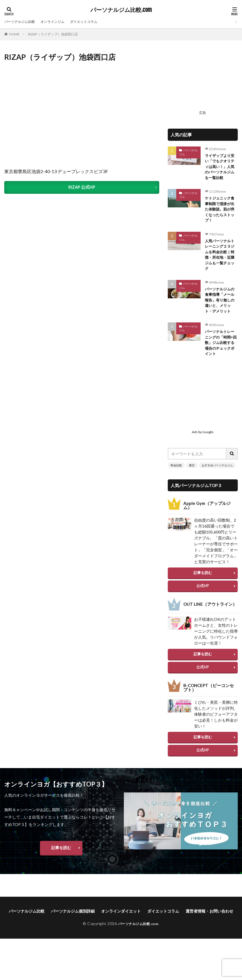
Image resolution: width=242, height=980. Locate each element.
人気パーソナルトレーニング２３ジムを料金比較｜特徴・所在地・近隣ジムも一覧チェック (221, 260)
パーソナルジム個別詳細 (73, 922)
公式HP (203, 597)
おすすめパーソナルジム (217, 476)
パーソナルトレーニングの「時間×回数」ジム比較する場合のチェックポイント (221, 353)
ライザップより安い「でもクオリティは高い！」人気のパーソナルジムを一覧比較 (221, 168)
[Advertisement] (203, 80)
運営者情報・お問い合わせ (209, 922)
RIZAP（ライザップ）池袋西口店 (53, 34)
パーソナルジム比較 (22, 22)
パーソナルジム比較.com (121, 10)
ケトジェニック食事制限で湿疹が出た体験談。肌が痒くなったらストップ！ (221, 213)
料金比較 (176, 476)
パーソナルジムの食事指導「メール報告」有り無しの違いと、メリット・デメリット (221, 308)
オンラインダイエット (121, 922)
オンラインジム (60, 22)
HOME (14, 34)
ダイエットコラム (95, 22)
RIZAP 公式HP (82, 187)
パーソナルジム (188, 152)
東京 (192, 476)
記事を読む (203, 584)
